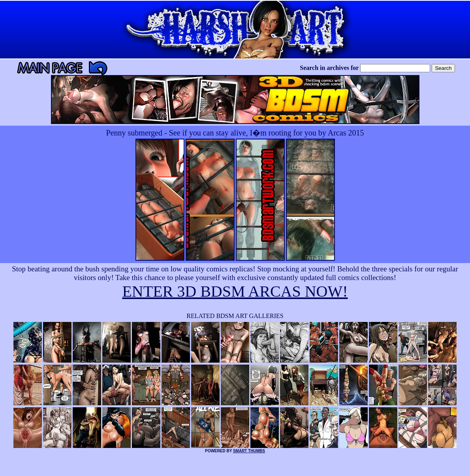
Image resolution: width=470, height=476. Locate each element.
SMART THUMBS (249, 451)
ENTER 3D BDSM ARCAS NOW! (235, 291)
